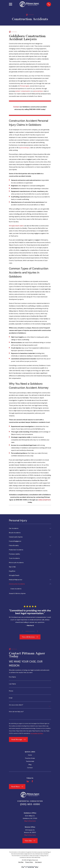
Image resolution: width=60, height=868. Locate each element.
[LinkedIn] (28, 783)
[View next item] (38, 631)
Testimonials (30, 763)
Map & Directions (30, 822)
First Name (12, 677)
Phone (11, 691)
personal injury (38, 91)
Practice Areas (30, 759)
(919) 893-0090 (30, 805)
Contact (30, 769)
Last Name (12, 684)
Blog (30, 766)
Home (30, 756)
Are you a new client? (16, 706)
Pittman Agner (25, 86)
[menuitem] (29, 528)
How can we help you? (16, 712)
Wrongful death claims (16, 226)
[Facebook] (32, 783)
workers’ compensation (23, 91)
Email (11, 699)
